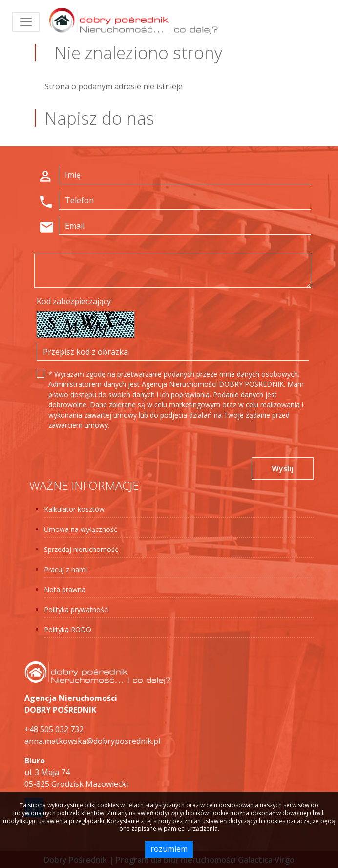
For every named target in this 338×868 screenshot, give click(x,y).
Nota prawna (65, 589)
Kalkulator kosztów (74, 509)
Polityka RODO (68, 629)
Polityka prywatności (76, 609)
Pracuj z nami (65, 569)
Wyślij (283, 468)
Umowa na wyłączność (81, 529)
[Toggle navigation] (26, 22)
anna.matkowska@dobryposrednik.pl (92, 741)
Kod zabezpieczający (74, 301)
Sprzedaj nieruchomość (81, 549)
